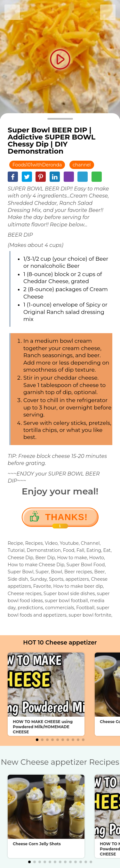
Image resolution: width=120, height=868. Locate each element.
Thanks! (66, 519)
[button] (37, 740)
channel (82, 165)
